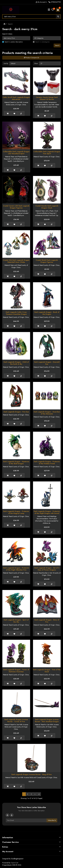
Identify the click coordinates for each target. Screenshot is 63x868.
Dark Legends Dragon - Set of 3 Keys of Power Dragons (47, 569)
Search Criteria (7, 34)
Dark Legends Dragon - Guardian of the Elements (47, 413)
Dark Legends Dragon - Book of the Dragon (47, 313)
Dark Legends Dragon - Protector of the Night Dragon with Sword (47, 512)
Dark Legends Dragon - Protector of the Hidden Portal (47, 463)
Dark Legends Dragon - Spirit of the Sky (16, 621)
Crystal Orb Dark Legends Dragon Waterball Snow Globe (16, 261)
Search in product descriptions (14, 42)
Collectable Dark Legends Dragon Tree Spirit (47, 153)
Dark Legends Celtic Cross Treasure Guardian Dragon (16, 313)
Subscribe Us (52, 820)
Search (10, 24)
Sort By (6, 63)
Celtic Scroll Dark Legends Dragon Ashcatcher (16, 98)
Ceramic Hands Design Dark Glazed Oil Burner (47, 98)
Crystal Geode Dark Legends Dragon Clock (47, 207)
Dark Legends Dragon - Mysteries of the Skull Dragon (16, 463)
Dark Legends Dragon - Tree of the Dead (47, 671)
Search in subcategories (42, 42)
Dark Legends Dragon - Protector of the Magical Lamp (16, 512)
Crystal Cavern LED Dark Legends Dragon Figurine (16, 207)
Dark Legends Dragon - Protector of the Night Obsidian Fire (16, 569)
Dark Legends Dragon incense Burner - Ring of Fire (31, 774)
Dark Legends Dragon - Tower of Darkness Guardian (16, 671)
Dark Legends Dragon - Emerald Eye (47, 363)
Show (36, 63)
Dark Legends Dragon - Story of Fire (47, 621)
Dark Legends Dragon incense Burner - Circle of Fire (16, 720)
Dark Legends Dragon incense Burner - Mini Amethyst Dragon (47, 720)
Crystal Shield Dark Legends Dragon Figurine (47, 261)
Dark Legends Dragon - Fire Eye (16, 412)
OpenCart (14, 863)
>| (39, 794)
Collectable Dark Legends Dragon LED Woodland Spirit (16, 153)
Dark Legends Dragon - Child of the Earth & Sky (16, 363)
